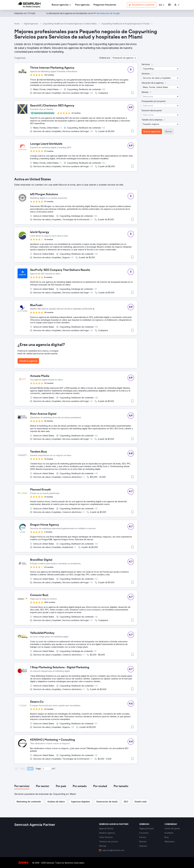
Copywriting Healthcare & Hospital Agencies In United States (70, 24)
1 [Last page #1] (55, 769)
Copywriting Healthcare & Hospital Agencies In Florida (125, 24)
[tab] (22, 786)
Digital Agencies (31, 24)
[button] (162, 5)
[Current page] (46, 769)
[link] (82, 5)
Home (17, 24)
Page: (39, 769)
